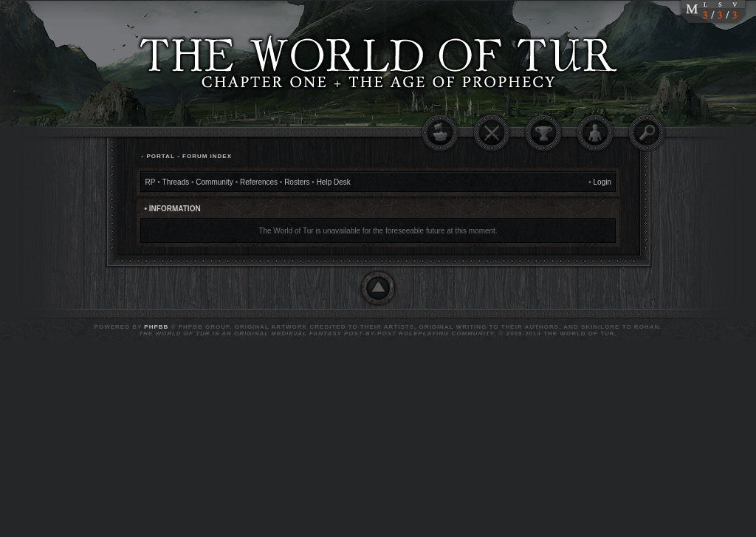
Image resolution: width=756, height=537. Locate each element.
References (259, 182)
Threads (176, 182)
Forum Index (207, 156)
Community (214, 182)
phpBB (156, 327)
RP (151, 182)
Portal (160, 156)
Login (602, 182)
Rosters (297, 182)
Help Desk (334, 182)
